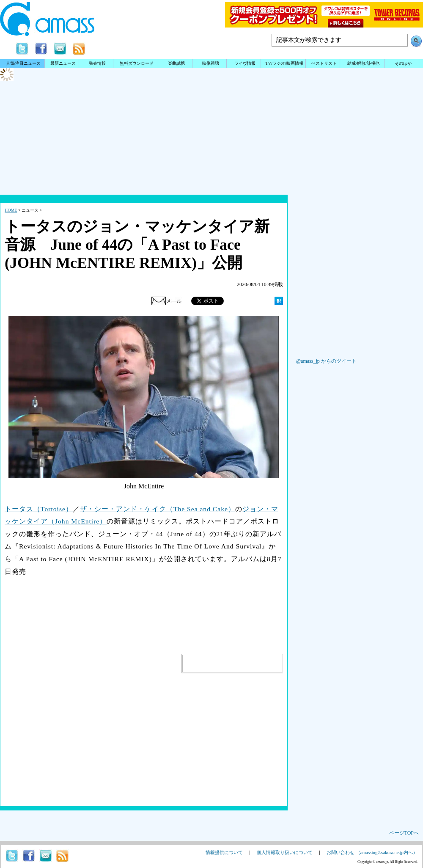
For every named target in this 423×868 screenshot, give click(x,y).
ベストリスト (324, 63)
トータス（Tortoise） (39, 509)
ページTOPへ (404, 833)
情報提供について (224, 852)
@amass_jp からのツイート (326, 361)
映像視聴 (211, 63)
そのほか (403, 63)
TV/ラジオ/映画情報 (284, 63)
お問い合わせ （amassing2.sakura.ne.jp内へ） (372, 852)
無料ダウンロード (137, 63)
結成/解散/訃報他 (363, 63)
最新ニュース (63, 63)
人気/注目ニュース (23, 63)
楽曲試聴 (176, 63)
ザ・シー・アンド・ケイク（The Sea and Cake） (158, 509)
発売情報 (97, 63)
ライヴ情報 (245, 63)
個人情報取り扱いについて (285, 852)
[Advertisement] (211, 167)
